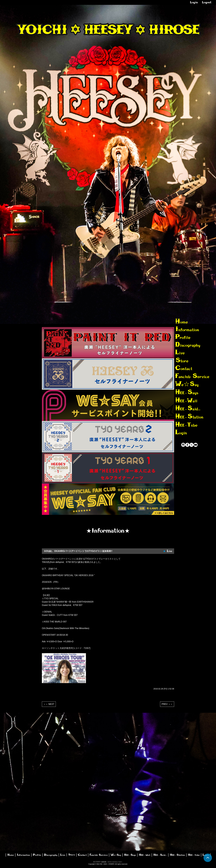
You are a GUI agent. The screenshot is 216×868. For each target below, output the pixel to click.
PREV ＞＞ (167, 704)
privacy (115, 862)
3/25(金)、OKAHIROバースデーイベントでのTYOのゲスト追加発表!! (78, 551)
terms (110, 862)
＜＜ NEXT (49, 704)
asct (120, 862)
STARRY (98, 862)
